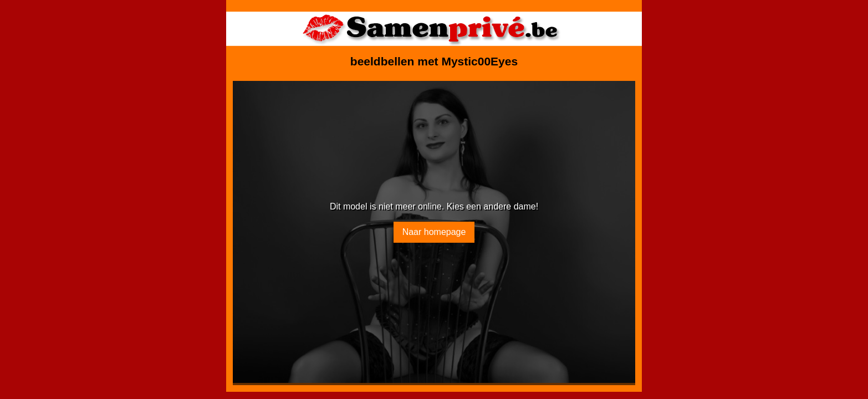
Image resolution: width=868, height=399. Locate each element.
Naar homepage (434, 232)
